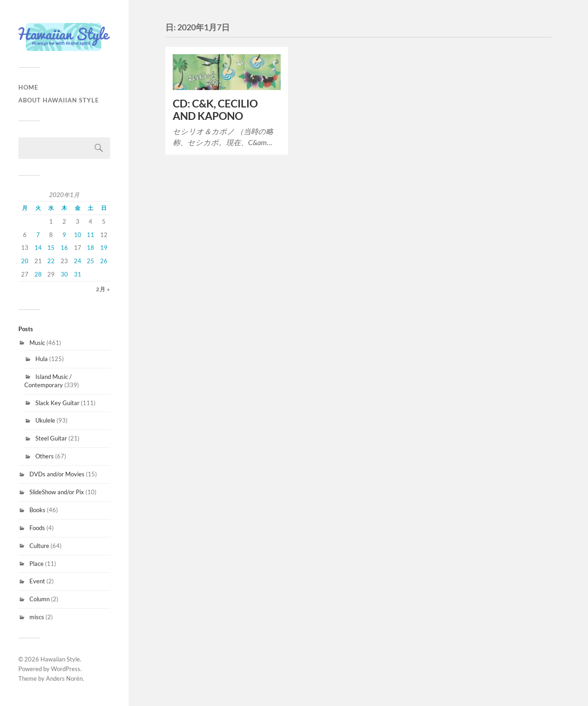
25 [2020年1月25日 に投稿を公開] (90, 261)
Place (37, 564)
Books (37, 510)
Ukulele (45, 420)
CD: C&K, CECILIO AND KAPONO (215, 110)
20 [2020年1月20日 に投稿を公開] (25, 261)
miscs (37, 617)
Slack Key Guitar (57, 403)
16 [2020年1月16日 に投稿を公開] (64, 248)
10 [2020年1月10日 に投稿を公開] (78, 235)
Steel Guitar (51, 438)
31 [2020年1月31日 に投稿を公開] (78, 274)
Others (45, 456)
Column (40, 599)
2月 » (103, 289)
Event (37, 581)
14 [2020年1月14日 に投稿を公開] (38, 248)
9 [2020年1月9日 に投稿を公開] (64, 235)
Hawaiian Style (60, 659)
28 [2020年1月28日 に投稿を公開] (38, 274)
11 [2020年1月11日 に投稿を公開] (90, 235)
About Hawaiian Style (59, 100)
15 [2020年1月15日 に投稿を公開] (51, 248)
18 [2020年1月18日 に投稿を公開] (90, 248)
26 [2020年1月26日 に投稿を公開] (104, 261)
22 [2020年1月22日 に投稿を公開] (51, 261)
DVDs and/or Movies (57, 474)
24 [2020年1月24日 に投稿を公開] (78, 261)
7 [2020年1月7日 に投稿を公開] (38, 235)
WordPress (66, 669)
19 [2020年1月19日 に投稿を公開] (104, 248)
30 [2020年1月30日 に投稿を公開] (64, 274)
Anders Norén (64, 678)
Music (37, 343)
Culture (39, 546)
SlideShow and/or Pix (57, 492)
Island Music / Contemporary (48, 381)
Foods (37, 528)
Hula (42, 359)
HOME (28, 87)
